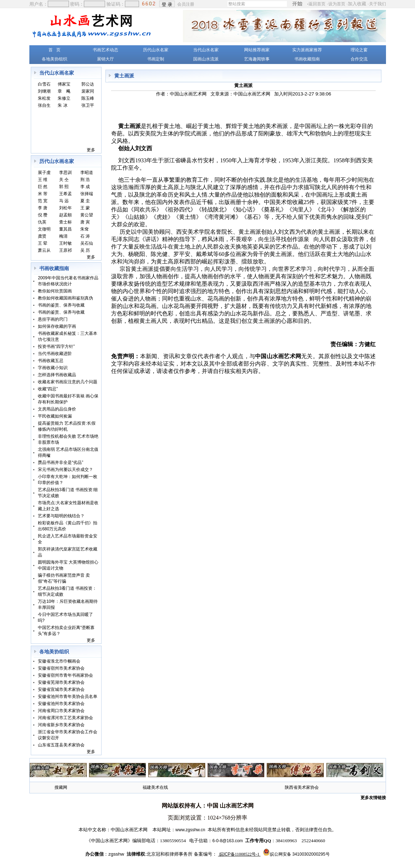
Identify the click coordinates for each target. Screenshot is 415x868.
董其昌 (65, 229)
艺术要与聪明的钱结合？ (61, 516)
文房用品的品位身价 (57, 409)
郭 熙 (64, 187)
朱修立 (64, 98)
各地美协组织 (54, 59)
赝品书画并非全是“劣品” (60, 462)
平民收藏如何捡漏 (55, 416)
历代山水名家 (156, 50)
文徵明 (44, 229)
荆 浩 (85, 180)
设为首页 (337, 4)
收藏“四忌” (48, 389)
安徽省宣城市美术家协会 (61, 689)
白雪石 (44, 84)
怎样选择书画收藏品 (57, 375)
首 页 (54, 50)
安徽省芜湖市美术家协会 (61, 682)
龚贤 (42, 236)
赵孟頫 (65, 215)
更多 (91, 150)
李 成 (85, 187)
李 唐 (43, 208)
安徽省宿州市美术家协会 (61, 668)
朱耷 (85, 229)
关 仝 (64, 180)
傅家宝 (64, 84)
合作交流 (359, 59)
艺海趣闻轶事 (257, 59)
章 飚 (64, 91)
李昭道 (87, 173)
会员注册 (186, 4)
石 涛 (85, 236)
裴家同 (88, 91)
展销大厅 (105, 59)
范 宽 (43, 201)
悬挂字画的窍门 (53, 319)
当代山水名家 (206, 50)
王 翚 (43, 243)
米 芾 (43, 194)
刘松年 (65, 208)
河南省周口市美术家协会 (61, 711)
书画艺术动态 (105, 50)
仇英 (42, 222)
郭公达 (88, 84)
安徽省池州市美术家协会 (61, 704)
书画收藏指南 (307, 59)
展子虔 (44, 173)
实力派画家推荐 (307, 50)
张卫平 (88, 105)
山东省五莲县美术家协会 (61, 745)
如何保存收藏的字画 (57, 326)
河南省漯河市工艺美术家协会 (65, 718)
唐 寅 (85, 222)
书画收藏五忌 (51, 361)
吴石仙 (87, 243)
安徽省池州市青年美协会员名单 (68, 697)
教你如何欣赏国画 (55, 291)
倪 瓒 (43, 215)
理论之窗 (359, 50)
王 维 (43, 180)
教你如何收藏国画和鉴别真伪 (65, 298)
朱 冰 (62, 105)
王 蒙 (85, 208)
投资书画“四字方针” (56, 346)
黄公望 (87, 215)
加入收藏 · (367, 4)
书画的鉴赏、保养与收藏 (61, 305)
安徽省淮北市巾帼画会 (59, 661)
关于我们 (377, 4)
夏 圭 (85, 201)
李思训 (65, 173)
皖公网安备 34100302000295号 (300, 854)
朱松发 (44, 98)
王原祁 (65, 250)
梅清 (63, 236)
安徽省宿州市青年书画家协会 (65, 675)
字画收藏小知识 (53, 368)
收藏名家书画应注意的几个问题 (68, 382)
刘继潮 (44, 91)
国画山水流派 (206, 59)
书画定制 (156, 59)
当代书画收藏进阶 (55, 354)
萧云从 (44, 250)
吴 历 (85, 250)
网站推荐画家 (257, 50)
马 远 (64, 201)
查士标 (65, 222)
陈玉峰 (88, 98)
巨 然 (43, 187)
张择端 (87, 194)
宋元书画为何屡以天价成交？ (65, 470)
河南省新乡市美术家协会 (61, 725)
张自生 (44, 105)
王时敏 (65, 243)
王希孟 (65, 194)
